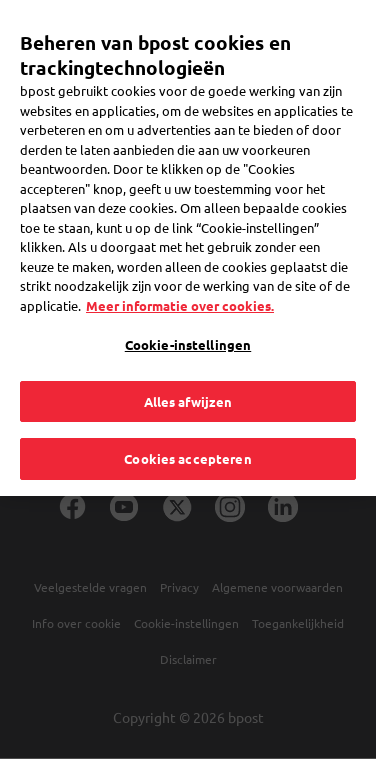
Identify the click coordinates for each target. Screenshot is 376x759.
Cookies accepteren (187, 435)
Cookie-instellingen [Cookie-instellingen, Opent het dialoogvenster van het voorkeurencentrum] (188, 321)
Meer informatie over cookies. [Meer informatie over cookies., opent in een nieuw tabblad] (180, 281)
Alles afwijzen (188, 377)
